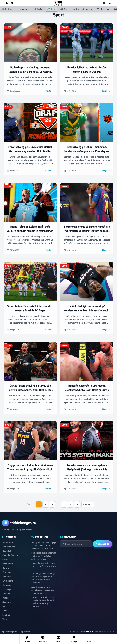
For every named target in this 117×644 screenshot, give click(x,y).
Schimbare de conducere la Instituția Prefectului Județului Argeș (44, 556)
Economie (7, 572)
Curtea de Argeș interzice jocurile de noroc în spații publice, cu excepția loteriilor (43, 602)
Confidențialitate (10, 632)
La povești (7, 589)
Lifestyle (6, 594)
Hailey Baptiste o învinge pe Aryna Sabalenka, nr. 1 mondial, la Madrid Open (44, 546)
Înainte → (88, 504)
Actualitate (8, 543)
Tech (5, 619)
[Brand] (58, 523)
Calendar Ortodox (10, 555)
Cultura (6, 568)
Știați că (6, 615)
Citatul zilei (8, 564)
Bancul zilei (8, 551)
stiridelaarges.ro (87, 632)
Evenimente (8, 581)
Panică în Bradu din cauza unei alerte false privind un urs (44, 566)
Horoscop (7, 585)
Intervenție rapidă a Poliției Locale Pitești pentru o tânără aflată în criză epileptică (44, 578)
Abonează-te (103, 544)
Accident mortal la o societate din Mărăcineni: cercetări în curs (43, 590)
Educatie (6, 577)
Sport (5, 611)
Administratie (9, 547)
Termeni (25, 632)
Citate (5, 560)
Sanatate (7, 602)
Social (5, 606)
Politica (6, 598)
